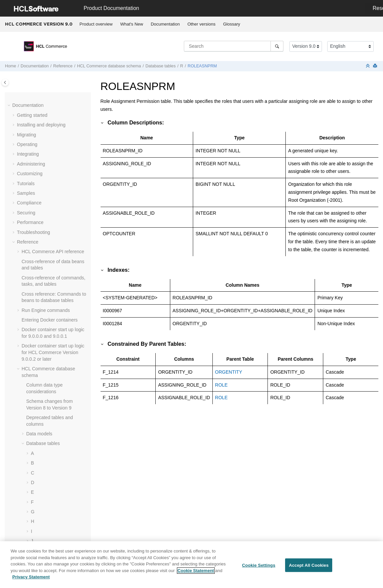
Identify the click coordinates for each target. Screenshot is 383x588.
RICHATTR (47, 102)
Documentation (165, 24)
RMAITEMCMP (51, 190)
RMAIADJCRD (51, 161)
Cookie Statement (196, 573)
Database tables (160, 66)
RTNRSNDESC (52, 317)
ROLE (42, 219)
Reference (63, 66)
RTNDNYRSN (50, 258)
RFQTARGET (50, 92)
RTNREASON (50, 297)
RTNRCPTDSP (51, 287)
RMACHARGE (51, 151)
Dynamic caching (39, 434)
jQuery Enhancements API (49, 534)
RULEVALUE (49, 336)
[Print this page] (376, 66)
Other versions (202, 24)
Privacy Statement (31, 580)
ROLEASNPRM (202, 66)
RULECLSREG (51, 326)
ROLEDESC (48, 239)
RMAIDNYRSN (51, 170)
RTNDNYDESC (52, 248)
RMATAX (45, 209)
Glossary (231, 24)
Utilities (29, 495)
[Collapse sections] (368, 66)
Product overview (96, 24)
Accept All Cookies (309, 568)
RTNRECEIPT (50, 307)
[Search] (277, 46)
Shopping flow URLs (43, 505)
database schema (109, 66)
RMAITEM (46, 180)
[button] (33, 93)
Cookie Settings (259, 568)
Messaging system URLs (47, 515)
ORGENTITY (229, 372)
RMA (41, 131)
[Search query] (234, 46)
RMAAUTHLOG (52, 141)
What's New (132, 24)
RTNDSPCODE (52, 268)
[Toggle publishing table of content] (5, 82)
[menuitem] (96, 24)
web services (52, 485)
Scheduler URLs (38, 525)
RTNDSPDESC (51, 277)
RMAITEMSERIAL (54, 199)
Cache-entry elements (44, 460)
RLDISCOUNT (51, 121)
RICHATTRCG (51, 112)
